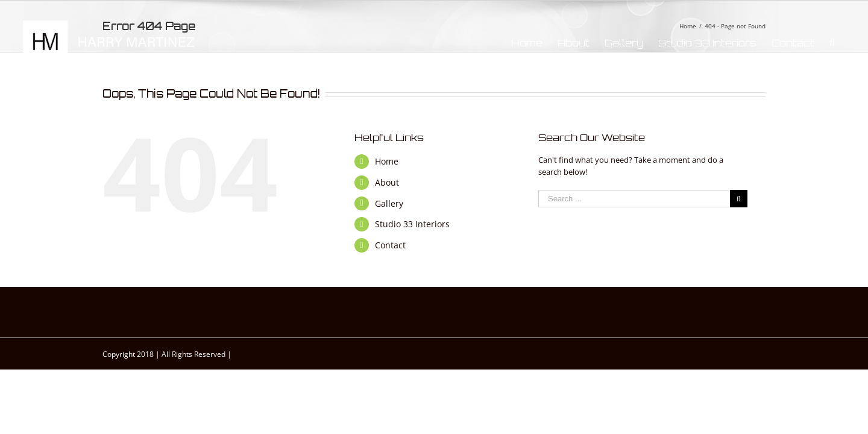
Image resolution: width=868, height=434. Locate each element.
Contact (390, 245)
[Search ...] (634, 199)
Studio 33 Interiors (412, 224)
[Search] (847, 43)
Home (387, 161)
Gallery (389, 203)
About (387, 182)
